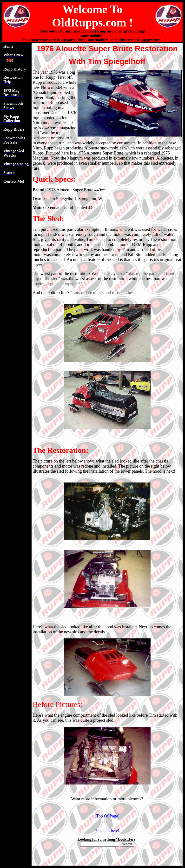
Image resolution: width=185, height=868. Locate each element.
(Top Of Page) (107, 816)
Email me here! (107, 831)
